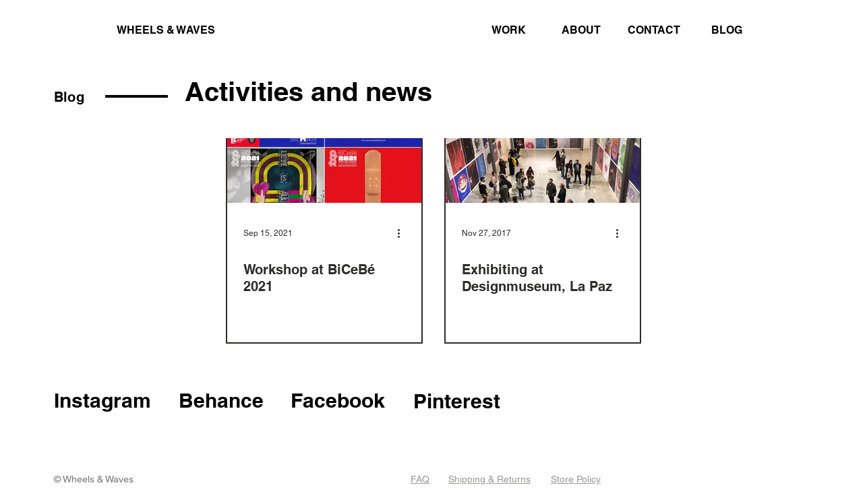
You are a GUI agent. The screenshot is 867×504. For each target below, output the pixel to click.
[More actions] (403, 233)
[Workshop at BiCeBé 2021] (324, 147)
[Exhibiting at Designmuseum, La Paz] (543, 147)
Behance (221, 400)
